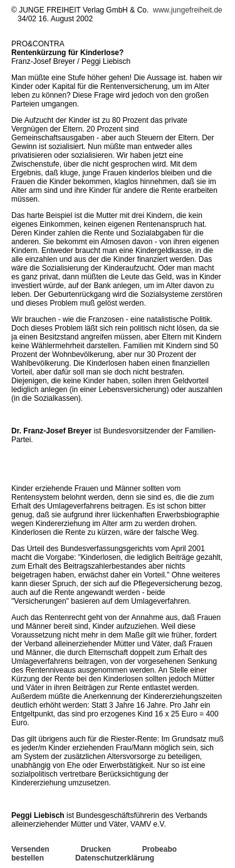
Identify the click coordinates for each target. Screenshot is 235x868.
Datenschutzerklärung (115, 858)
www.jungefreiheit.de (188, 10)
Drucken (96, 849)
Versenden (30, 849)
